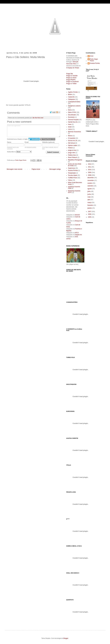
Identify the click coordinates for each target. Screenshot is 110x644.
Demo (70, 110)
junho (89, 194)
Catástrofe (71, 97)
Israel (70, 127)
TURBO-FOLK (73, 178)
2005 (90, 217)
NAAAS (77, 215)
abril (89, 200)
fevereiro (90, 205)
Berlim (70, 94)
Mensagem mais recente (14, 169)
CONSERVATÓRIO (74, 102)
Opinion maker (73, 145)
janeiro (90, 208)
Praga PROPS (71, 80)
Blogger (66, 638)
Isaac (70, 124)
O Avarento (72, 138)
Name (9, 142)
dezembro (91, 178)
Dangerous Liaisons (74, 106)
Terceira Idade (73, 175)
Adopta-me (78, 235)
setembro (91, 186)
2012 (90, 164)
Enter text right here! (34, 131)
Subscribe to (19, 152)
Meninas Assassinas (74, 132)
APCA (77, 233)
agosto (90, 189)
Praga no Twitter (71, 84)
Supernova (71, 168)
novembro (91, 180)
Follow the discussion (58, 112)
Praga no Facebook (72, 82)
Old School (71, 143)
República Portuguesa (75, 160)
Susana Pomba (73, 170)
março (90, 203)
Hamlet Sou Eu (73, 122)
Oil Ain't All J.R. (73, 141)
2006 (90, 214)
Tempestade (72, 173)
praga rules (72, 153)
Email (27, 142)
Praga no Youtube (72, 76)
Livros (70, 129)
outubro (90, 183)
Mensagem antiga (55, 169)
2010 (90, 170)
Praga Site (70, 74)
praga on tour (72, 150)
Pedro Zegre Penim (94, 60)
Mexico (70, 136)
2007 (90, 212)
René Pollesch (73, 157)
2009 (90, 172)
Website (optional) (48, 142)
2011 (90, 167)
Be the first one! (38, 118)
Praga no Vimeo (71, 78)
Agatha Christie (73, 92)
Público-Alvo (72, 155)
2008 (90, 175)
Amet (92, 56)
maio (89, 197)
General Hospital (73, 120)
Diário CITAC (72, 112)
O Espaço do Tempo (73, 68)
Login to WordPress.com (48, 139)
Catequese (71, 99)
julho (89, 191)
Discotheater (72, 115)
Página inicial (36, 169)
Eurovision (71, 117)
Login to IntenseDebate (34, 139)
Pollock (70, 148)
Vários (70, 180)
